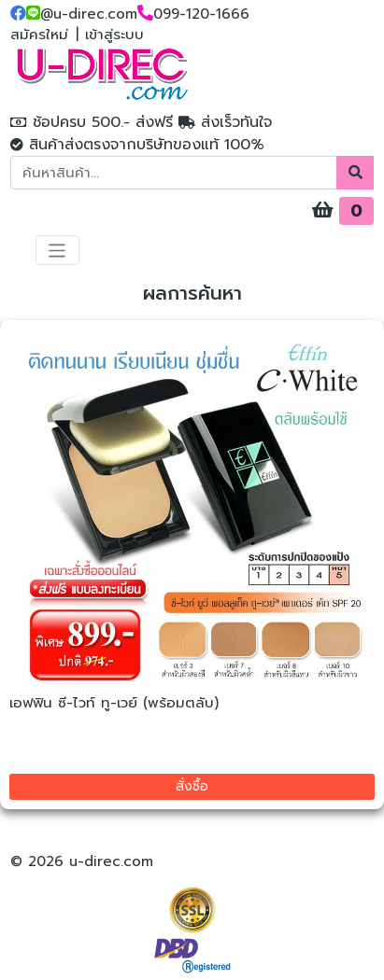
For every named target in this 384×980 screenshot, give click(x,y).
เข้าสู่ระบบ (114, 35)
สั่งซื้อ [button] (192, 786)
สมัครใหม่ (39, 35)
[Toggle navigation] (57, 250)
